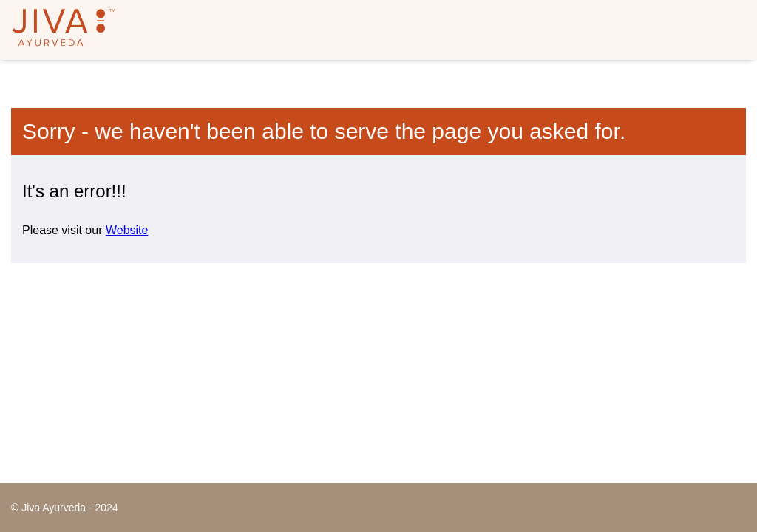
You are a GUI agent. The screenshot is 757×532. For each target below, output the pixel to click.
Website (127, 230)
